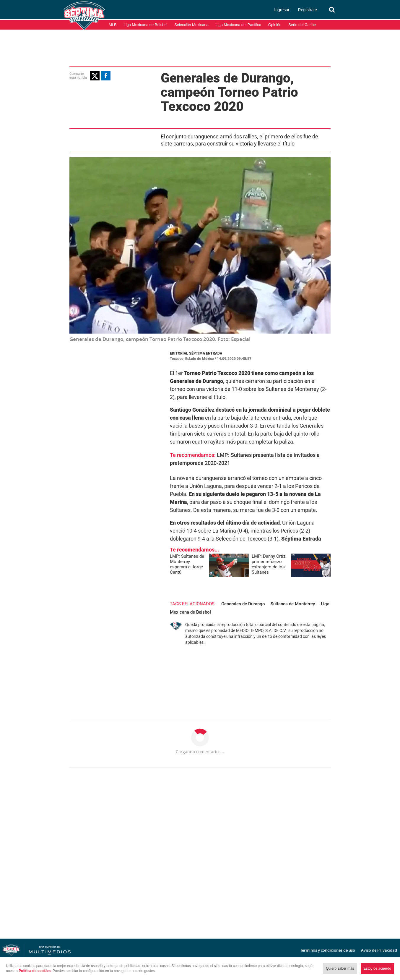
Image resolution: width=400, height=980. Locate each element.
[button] (84, 75)
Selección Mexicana (191, 25)
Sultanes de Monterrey (282, 596)
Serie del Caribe (302, 25)
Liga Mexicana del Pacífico (238, 25)
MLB (113, 25)
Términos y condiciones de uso (328, 950)
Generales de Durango (232, 596)
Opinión (275, 25)
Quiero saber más (340, 968)
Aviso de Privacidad (379, 950)
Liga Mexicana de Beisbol (145, 25)
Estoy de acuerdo (377, 968)
